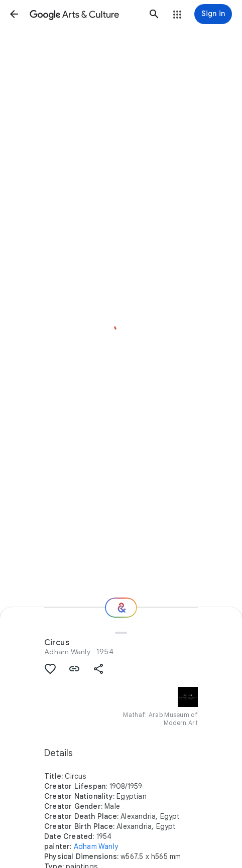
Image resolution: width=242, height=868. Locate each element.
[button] (14, 14)
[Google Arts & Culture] (84, 14)
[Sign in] (213, 14)
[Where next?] (121, 608)
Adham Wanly (67, 652)
